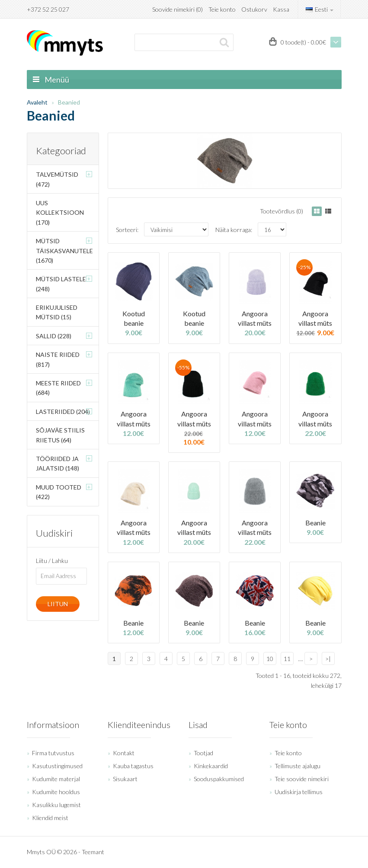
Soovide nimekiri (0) (178, 9)
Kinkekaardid (211, 766)
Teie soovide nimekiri (302, 779)
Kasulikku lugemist (56, 805)
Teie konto (222, 9)
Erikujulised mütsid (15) (57, 312)
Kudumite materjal (56, 779)
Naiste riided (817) (58, 359)
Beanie (315, 523)
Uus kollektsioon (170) (60, 213)
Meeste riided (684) (58, 388)
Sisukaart (125, 779)
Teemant (93, 852)
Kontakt (124, 753)
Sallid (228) (54, 336)
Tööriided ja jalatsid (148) (58, 463)
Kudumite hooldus (56, 792)
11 (287, 659)
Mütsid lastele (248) (61, 284)
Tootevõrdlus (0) (282, 211)
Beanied (69, 102)
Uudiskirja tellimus (299, 792)
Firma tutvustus (53, 753)
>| (328, 659)
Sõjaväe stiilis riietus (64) (60, 435)
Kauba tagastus (133, 766)
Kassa (281, 9)
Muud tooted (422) (59, 492)
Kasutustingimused (57, 766)
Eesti (320, 9)
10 (270, 659)
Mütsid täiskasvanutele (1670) (64, 251)
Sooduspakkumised (219, 779)
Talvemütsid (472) (57, 179)
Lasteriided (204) (63, 412)
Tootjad (203, 753)
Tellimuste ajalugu (298, 766)
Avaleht (37, 102)
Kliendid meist (50, 818)
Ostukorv (254, 9)
